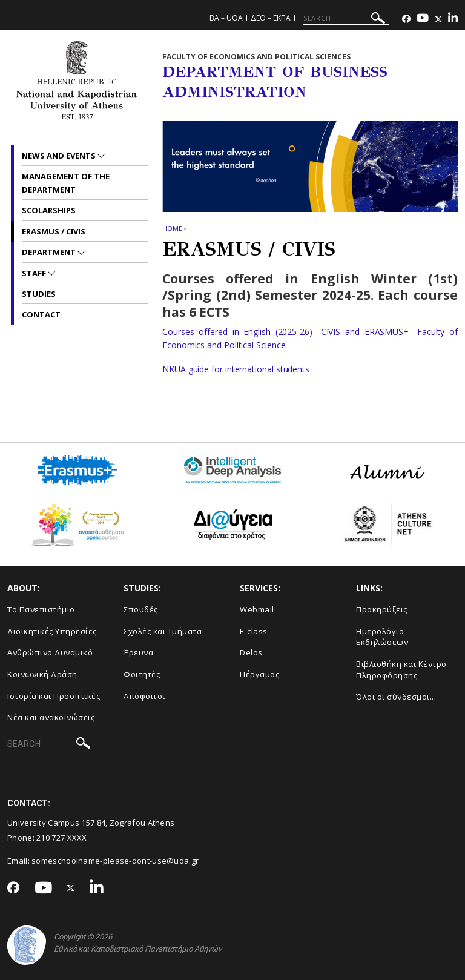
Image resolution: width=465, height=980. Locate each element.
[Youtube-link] (423, 19)
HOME (172, 228)
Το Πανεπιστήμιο (41, 609)
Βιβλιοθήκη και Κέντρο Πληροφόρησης (401, 670)
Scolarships (49, 210)
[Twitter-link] (438, 19)
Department (50, 252)
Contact (41, 314)
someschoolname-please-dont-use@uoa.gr (115, 861)
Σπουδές (141, 609)
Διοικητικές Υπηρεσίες (52, 631)
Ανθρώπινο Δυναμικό (50, 652)
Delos (251, 652)
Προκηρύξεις (382, 609)
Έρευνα (138, 652)
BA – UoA (226, 18)
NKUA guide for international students (236, 369)
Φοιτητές (142, 674)
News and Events (60, 156)
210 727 (51, 838)
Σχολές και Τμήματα (163, 631)
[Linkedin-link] (453, 19)
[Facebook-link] (406, 19)
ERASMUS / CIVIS (54, 231)
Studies (39, 294)
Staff (35, 273)
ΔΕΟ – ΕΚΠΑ (271, 18)
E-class (254, 631)
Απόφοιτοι (144, 696)
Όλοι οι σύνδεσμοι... (396, 697)
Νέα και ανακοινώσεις (51, 717)
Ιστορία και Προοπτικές (54, 696)
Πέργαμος (259, 674)
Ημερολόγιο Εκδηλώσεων (382, 637)
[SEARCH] (346, 18)
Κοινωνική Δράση (42, 674)
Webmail (257, 609)
